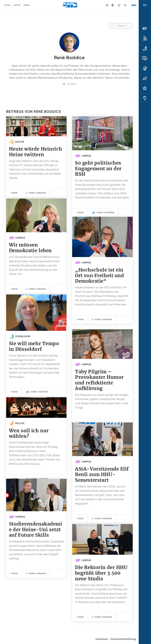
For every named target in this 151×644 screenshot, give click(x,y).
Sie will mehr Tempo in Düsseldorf (34, 346)
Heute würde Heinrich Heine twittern (36, 152)
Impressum (102, 639)
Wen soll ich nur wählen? (29, 433)
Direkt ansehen (37, 193)
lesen (27, 5)
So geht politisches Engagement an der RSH (98, 168)
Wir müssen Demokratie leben (30, 248)
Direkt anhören (105, 213)
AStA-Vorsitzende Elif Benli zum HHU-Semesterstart (102, 475)
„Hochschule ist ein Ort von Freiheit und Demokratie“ (99, 275)
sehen (17, 5)
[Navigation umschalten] (145, 5)
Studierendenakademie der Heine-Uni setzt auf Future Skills (36, 529)
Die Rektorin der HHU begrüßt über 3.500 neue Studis (101, 573)
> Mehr (14, 193)
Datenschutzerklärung (123, 639)
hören (7, 5)
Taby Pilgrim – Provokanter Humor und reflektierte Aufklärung (99, 380)
